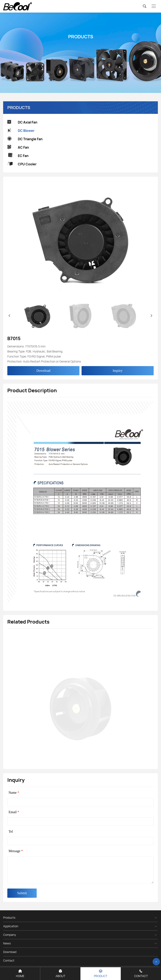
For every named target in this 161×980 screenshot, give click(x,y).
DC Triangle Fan (25, 139)
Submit (22, 893)
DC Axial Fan (22, 122)
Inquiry (118, 371)
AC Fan (18, 147)
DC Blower (21, 131)
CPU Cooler (22, 164)
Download (43, 371)
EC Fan (18, 156)
